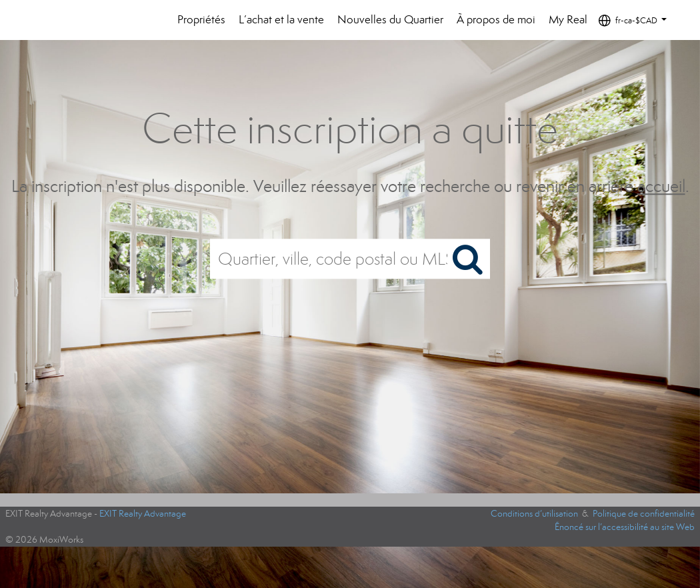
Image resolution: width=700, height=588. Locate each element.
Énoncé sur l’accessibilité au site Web (625, 527)
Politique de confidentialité (644, 514)
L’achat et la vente (281, 20)
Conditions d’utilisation (534, 514)
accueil (661, 186)
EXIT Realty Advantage (143, 514)
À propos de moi (496, 20)
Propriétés (201, 20)
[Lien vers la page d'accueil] (66, 20)
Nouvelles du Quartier (390, 20)
